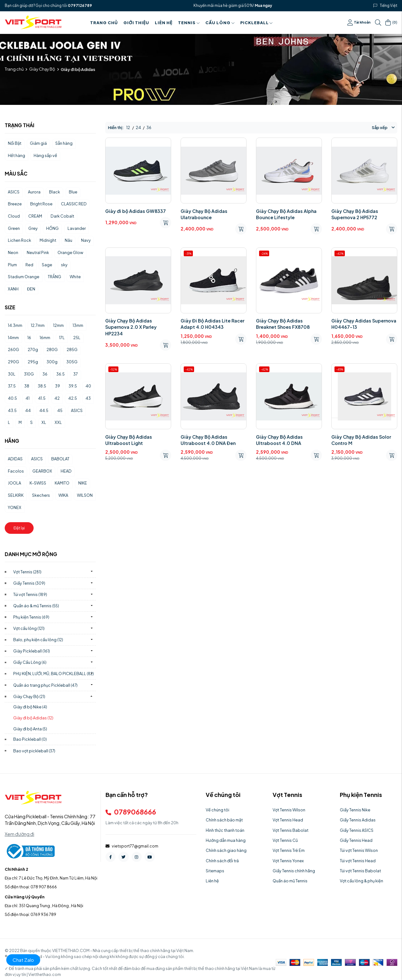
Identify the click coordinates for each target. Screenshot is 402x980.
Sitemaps (215, 871)
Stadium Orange (24, 277)
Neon (13, 252)
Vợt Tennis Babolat (291, 830)
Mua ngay (263, 5)
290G (14, 362)
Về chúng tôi (217, 810)
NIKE (83, 483)
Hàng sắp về (45, 155)
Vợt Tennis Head (288, 820)
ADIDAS (15, 459)
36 (45, 374)
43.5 (12, 410)
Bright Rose (41, 204)
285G (72, 349)
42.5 (73, 398)
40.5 (12, 398)
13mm (78, 325)
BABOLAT (60, 459)
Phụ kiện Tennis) (31, 617)
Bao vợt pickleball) (34, 751)
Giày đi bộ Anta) (30, 729)
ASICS (14, 192)
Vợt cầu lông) (29, 628)
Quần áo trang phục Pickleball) (45, 685)
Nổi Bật (15, 143)
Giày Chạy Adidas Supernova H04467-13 (364, 324)
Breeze (15, 204)
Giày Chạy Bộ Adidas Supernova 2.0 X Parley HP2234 (131, 327)
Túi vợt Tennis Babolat (360, 871)
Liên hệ (164, 23)
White (75, 277)
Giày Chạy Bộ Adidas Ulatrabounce (204, 214)
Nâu (68, 240)
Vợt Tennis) (27, 572)
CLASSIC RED (74, 204)
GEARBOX (42, 471)
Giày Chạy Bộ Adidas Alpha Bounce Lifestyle (286, 214)
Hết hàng (16, 155)
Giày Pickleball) (32, 651)
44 (28, 410)
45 (60, 410)
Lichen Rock (19, 240)
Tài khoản (359, 23)
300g (52, 362)
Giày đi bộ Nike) (30, 707)
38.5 (42, 386)
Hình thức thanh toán (225, 830)
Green (14, 228)
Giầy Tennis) (29, 583)
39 (57, 386)
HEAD (66, 471)
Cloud (14, 216)
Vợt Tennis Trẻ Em (289, 850)
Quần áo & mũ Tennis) (36, 606)
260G (14, 349)
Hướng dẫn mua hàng (226, 840)
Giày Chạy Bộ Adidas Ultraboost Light (129, 440)
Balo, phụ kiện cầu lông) (38, 640)
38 (27, 386)
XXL (58, 422)
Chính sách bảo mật (224, 820)
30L (12, 374)
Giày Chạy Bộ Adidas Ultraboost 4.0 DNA (279, 440)
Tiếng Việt (389, 5)
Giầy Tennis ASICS (357, 830)
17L (62, 338)
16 (29, 338)
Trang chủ (104, 23)
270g (33, 349)
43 (88, 398)
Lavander (77, 228)
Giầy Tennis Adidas (358, 820)
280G (52, 349)
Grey (33, 228)
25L (77, 338)
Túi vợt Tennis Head (358, 861)
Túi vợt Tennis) (30, 594)
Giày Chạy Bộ (42, 69)
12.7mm (38, 325)
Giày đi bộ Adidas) (33, 718)
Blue (73, 192)
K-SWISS (38, 483)
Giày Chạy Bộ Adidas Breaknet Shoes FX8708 (283, 324)
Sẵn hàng (64, 143)
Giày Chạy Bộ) (29, 696)
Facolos (16, 471)
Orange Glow (70, 252)
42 (57, 398)
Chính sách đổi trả (222, 861)
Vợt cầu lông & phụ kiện (361, 881)
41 (27, 398)
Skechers (41, 495)
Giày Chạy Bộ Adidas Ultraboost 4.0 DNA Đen (208, 440)
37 (76, 374)
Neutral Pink (38, 252)
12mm (58, 325)
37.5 (12, 386)
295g (33, 362)
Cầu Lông (220, 23)
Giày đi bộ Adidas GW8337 (136, 211)
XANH (13, 289)
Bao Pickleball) (30, 739)
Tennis (189, 23)
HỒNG (52, 228)
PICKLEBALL (257, 23)
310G (29, 374)
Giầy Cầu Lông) (30, 662)
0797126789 (80, 5)
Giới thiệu (136, 23)
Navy (86, 240)
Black (54, 192)
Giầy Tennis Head (356, 840)
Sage (47, 265)
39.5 (73, 386)
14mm (13, 338)
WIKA (63, 495)
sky (64, 265)
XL (44, 422)
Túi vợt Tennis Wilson (359, 850)
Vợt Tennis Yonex (288, 861)
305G (72, 362)
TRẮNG (54, 277)
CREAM (35, 216)
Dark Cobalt (62, 216)
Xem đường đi (19, 834)
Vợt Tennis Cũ (285, 840)
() (391, 23)
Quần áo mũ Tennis (290, 881)
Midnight (48, 240)
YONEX (15, 507)
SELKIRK (16, 495)
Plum (12, 265)
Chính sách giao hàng (226, 850)
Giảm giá (38, 143)
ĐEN (31, 289)
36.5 (60, 374)
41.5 (42, 398)
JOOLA (14, 483)
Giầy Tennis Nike (355, 810)
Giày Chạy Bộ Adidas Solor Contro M (361, 440)
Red (29, 265)
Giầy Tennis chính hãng (294, 871)
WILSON (85, 495)
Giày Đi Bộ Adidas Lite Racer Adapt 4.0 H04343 (212, 324)
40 (88, 386)
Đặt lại (19, 528)
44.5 (44, 410)
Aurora (34, 192)
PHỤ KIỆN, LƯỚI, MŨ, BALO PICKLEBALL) (54, 674)
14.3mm (15, 325)
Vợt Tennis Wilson (289, 810)
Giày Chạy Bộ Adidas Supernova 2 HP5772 (355, 214)
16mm (45, 338)
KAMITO (62, 483)
